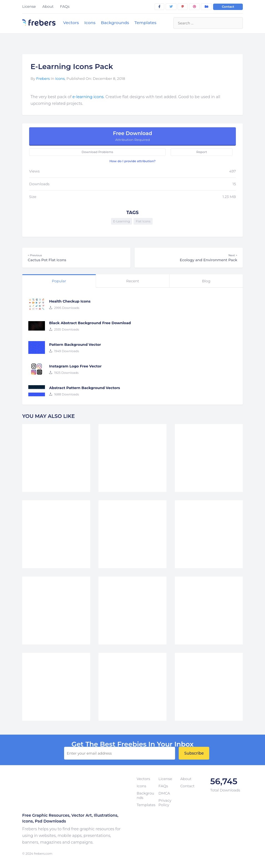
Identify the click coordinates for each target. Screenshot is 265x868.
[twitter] (171, 7)
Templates (145, 23)
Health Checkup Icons (70, 301)
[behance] (206, 7)
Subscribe (194, 753)
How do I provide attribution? (132, 161)
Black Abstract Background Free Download (90, 323)
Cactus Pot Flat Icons (76, 258)
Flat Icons (143, 221)
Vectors (71, 23)
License (29, 6)
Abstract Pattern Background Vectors (85, 388)
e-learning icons (88, 97)
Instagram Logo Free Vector (75, 366)
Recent (133, 281)
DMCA (164, 793)
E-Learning (122, 221)
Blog (206, 281)
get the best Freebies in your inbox (132, 744)
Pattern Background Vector (75, 344)
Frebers (43, 78)
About (48, 6)
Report (202, 152)
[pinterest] (183, 7)
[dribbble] (194, 7)
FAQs (65, 6)
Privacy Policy (165, 803)
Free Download (132, 136)
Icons (90, 23)
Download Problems (97, 152)
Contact (228, 7)
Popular (59, 281)
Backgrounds (115, 23)
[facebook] (159, 7)
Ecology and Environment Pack (189, 258)
